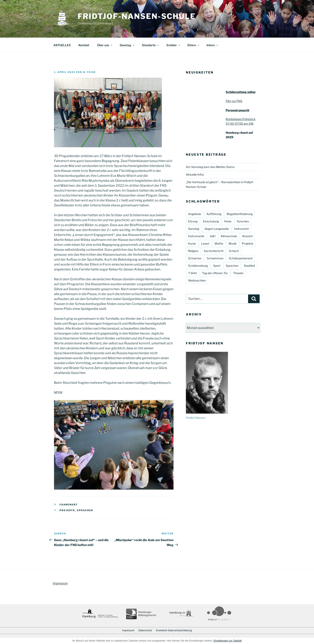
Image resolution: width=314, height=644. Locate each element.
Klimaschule (229, 236)
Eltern (194, 45)
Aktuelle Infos (195, 174)
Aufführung (214, 214)
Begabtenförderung (240, 214)
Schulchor (195, 258)
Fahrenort (69, 505)
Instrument (241, 229)
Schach (234, 251)
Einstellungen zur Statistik (228, 641)
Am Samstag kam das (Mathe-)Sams (210, 167)
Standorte (151, 45)
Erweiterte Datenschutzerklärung (174, 630)
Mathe (219, 243)
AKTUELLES (62, 45)
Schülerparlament (241, 258)
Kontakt (84, 45)
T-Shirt (192, 273)
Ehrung (193, 221)
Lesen (205, 243)
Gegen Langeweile (217, 229)
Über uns (105, 45)
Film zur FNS (234, 101)
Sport (217, 266)
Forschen (243, 221)
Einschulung (211, 221)
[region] (114, 445)
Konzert (247, 236)
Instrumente (196, 236)
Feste (228, 221)
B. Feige (90, 72)
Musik (233, 243)
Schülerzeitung (198, 266)
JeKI (213, 236)
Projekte (67, 510)
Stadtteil (249, 266)
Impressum (60, 583)
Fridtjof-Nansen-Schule (137, 16)
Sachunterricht (214, 251)
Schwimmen (215, 258)
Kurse (192, 243)
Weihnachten (197, 280)
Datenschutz (145, 630)
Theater (238, 273)
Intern (213, 45)
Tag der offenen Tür (215, 273)
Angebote (195, 214)
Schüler (174, 45)
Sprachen (85, 510)
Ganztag (127, 45)
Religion (193, 251)
